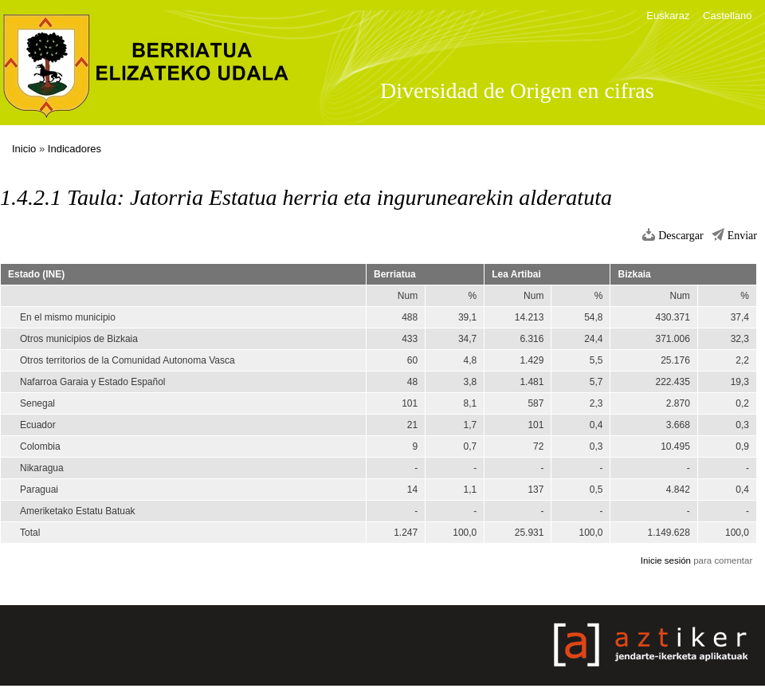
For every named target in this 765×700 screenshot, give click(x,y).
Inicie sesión (666, 560)
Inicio (24, 149)
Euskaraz (668, 16)
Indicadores (75, 149)
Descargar (681, 236)
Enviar (742, 236)
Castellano (727, 16)
